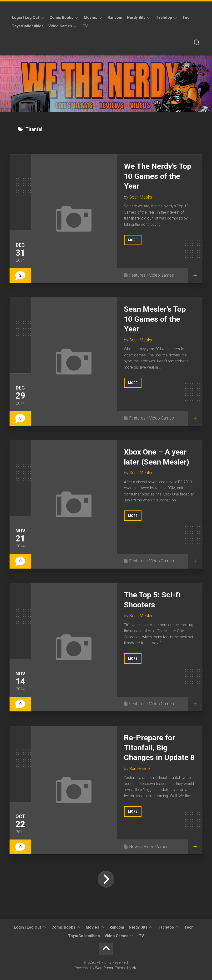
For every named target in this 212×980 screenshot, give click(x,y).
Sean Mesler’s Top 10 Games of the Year (155, 319)
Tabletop (164, 17)
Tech (187, 17)
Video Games (60, 26)
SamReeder (140, 768)
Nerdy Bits (136, 17)
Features (137, 275)
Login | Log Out (25, 17)
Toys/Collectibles (28, 26)
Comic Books (61, 17)
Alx (134, 968)
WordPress (104, 968)
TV (85, 26)
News (135, 847)
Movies (91, 17)
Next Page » (106, 879)
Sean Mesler (141, 197)
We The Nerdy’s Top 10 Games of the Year (158, 176)
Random (115, 17)
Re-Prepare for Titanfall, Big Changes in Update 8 (159, 747)
